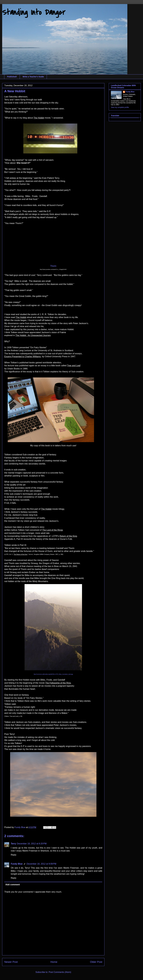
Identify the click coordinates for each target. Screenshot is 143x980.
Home (54, 962)
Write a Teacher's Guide (33, 77)
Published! (12, 77)
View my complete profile (120, 107)
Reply (14, 855)
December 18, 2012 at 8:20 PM (32, 844)
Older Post (96, 962)
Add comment (13, 885)
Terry (13, 844)
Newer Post (11, 962)
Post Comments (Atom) (60, 972)
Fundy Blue (17, 864)
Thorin (53, 266)
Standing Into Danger (34, 12)
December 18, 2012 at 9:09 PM (41, 864)
